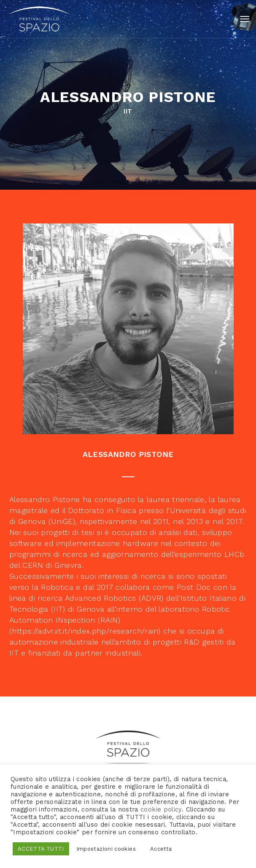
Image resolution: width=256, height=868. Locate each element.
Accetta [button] (161, 849)
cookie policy (161, 809)
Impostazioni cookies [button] (106, 849)
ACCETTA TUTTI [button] (41, 849)
